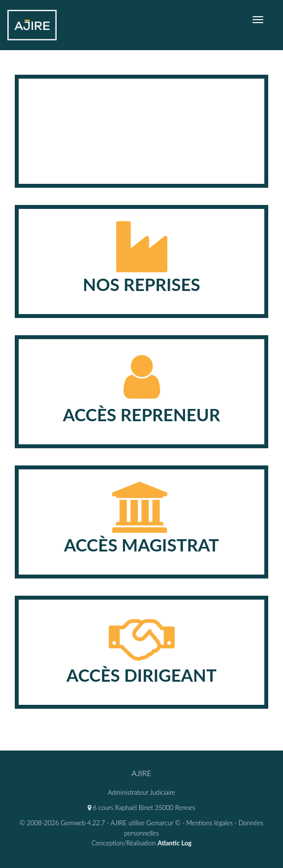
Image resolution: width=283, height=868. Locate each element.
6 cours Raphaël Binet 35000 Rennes (141, 808)
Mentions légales (210, 823)
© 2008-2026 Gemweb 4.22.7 (62, 823)
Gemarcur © (163, 823)
